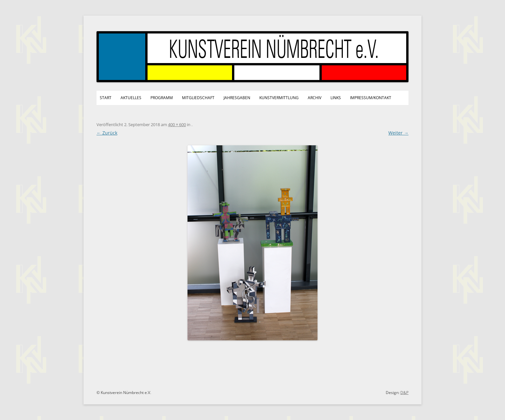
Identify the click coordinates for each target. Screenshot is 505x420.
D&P (404, 393)
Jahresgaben (237, 98)
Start (106, 98)
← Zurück (107, 133)
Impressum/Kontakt (371, 98)
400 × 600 (177, 125)
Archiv (315, 98)
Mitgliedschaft (198, 98)
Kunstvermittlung (279, 98)
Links (336, 98)
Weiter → (398, 133)
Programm (162, 98)
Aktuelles (131, 98)
